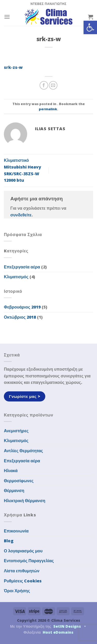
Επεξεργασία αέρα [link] (22, 267)
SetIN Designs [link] (67, 626)
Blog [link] (9, 541)
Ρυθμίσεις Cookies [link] (23, 581)
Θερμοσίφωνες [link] (19, 481)
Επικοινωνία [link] (16, 531)
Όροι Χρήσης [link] (17, 591)
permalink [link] (48, 109)
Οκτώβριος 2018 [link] (20, 317)
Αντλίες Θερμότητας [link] (23, 451)
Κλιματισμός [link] (16, 277)
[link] (90, 27)
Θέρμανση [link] (14, 491)
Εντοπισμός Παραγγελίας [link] (29, 561)
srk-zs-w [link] (13, 67)
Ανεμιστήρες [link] (16, 431)
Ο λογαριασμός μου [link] (23, 551)
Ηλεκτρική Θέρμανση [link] (25, 501)
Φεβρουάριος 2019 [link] (22, 307)
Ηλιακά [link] (11, 471)
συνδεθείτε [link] (21, 215)
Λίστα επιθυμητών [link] (22, 571)
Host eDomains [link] (58, 632)
